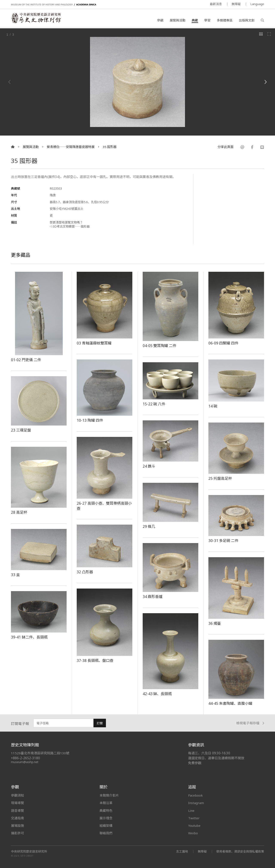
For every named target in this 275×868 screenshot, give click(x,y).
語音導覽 (17, 811)
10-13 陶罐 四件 (90, 420)
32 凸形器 (85, 572)
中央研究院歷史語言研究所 (29, 851)
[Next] (265, 82)
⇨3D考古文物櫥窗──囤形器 (70, 226)
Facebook (196, 795)
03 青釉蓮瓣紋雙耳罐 (94, 343)
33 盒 (15, 575)
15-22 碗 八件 (154, 404)
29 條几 (149, 526)
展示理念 (106, 818)
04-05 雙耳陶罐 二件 (160, 346)
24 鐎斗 (149, 466)
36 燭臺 (215, 623)
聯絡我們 (106, 833)
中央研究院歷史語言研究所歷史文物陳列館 (37, 18)
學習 (207, 20)
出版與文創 (247, 20)
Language (257, 4)
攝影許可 (17, 833)
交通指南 (17, 818)
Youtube (195, 826)
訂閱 (100, 723)
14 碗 (213, 406)
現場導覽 (17, 803)
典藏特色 (106, 811)
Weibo (193, 833)
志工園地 (182, 851)
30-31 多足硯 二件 (224, 540)
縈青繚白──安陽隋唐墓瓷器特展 (71, 147)
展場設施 (17, 826)
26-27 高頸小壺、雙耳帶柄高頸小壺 (103, 506)
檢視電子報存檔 (250, 723)
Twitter (194, 818)
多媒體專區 (225, 20)
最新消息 (216, 4)
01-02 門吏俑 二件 (26, 360)
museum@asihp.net (25, 762)
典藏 (195, 20)
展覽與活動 (178, 20)
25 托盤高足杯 (220, 478)
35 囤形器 (110, 147)
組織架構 (106, 826)
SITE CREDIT (27, 856)
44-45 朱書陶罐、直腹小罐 (231, 703)
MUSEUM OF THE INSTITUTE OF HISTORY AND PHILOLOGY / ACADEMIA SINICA (54, 5)
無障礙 (236, 4)
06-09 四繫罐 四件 (224, 343)
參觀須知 (17, 795)
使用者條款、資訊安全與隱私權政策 (240, 851)
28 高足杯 (19, 512)
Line (191, 811)
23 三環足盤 (21, 430)
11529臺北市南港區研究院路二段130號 (40, 753)
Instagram (196, 803)
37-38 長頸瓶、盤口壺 (95, 660)
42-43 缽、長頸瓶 (157, 694)
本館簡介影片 (109, 795)
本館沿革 (106, 803)
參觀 (160, 20)
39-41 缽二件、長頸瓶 (30, 637)
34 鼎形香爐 (153, 596)
